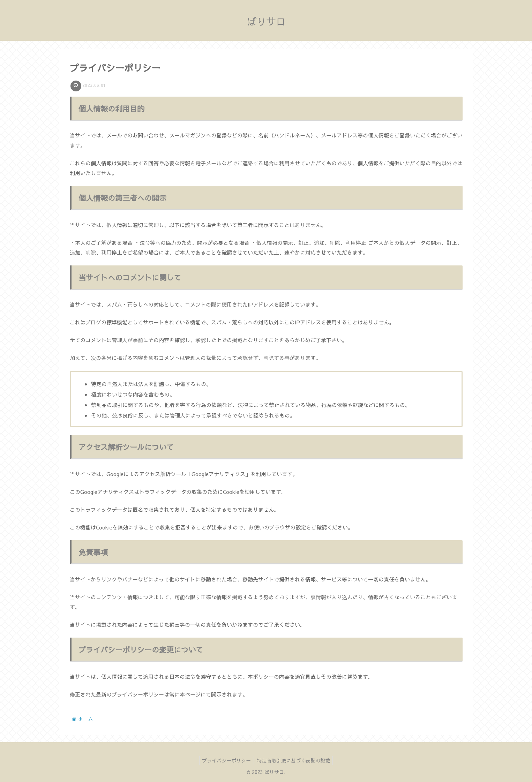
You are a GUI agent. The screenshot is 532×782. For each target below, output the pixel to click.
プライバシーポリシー (226, 760)
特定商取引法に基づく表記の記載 (294, 760)
